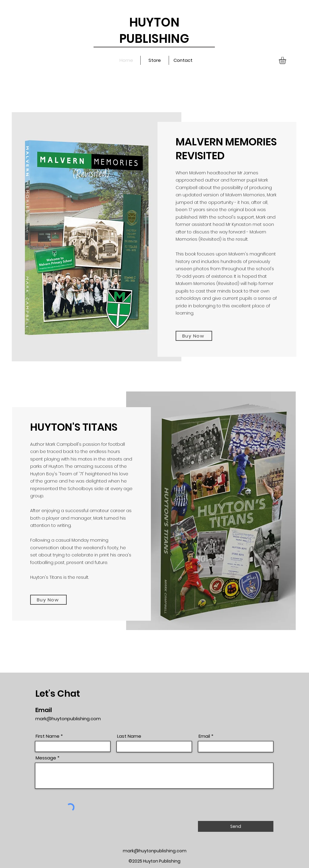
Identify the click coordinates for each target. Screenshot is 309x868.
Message (46, 758)
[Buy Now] (194, 336)
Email (204, 736)
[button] (287, 60)
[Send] (236, 826)
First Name (48, 736)
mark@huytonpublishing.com (68, 719)
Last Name (129, 736)
